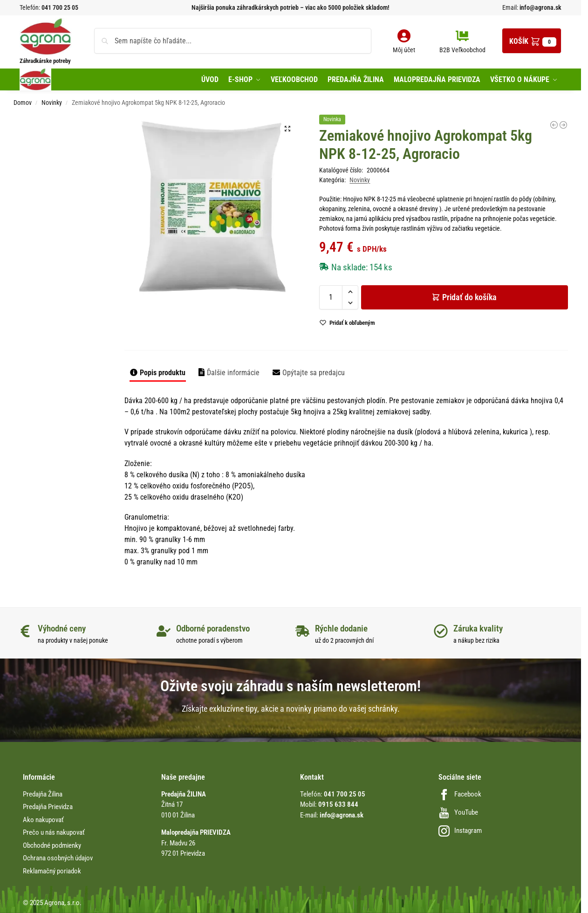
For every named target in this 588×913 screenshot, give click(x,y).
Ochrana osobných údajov (58, 858)
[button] (532, 41)
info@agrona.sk (540, 7)
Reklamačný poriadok (52, 871)
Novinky (52, 103)
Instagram (460, 831)
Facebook (460, 794)
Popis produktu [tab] (163, 373)
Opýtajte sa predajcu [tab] (314, 373)
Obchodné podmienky (52, 845)
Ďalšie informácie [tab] (233, 373)
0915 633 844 (338, 804)
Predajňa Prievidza (48, 807)
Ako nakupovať (43, 820)
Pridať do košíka (469, 297)
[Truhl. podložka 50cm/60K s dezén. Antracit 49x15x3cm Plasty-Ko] (554, 125)
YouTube (458, 812)
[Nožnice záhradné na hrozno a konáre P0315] (563, 125)
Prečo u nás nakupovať (54, 832)
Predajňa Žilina (43, 794)
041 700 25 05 (60, 7)
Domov (23, 103)
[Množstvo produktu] (331, 297)
